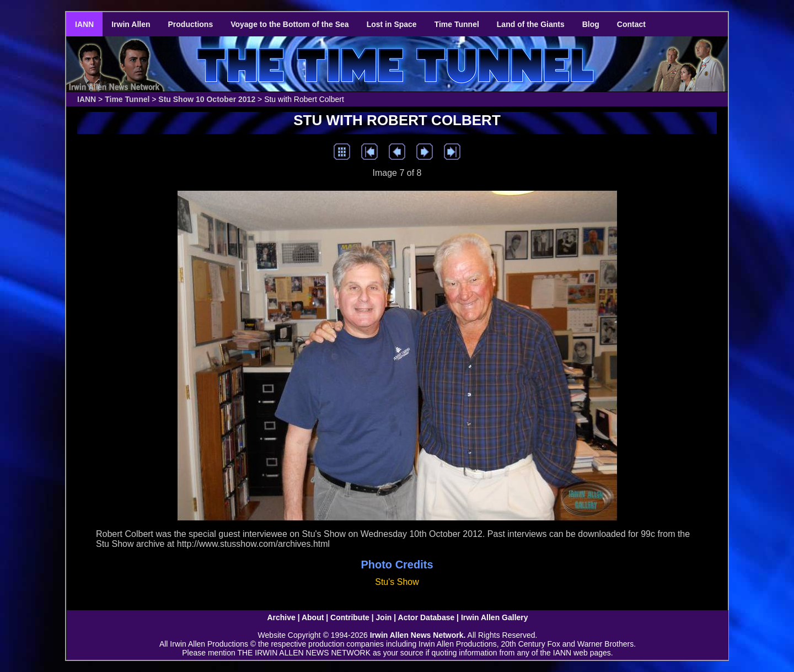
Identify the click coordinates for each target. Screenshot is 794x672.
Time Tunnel (457, 24)
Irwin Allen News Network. (418, 635)
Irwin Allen (131, 24)
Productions (191, 24)
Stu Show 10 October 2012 (207, 99)
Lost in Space (392, 24)
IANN (84, 24)
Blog (591, 24)
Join (384, 617)
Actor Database (426, 617)
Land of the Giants (531, 24)
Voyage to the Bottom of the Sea (289, 24)
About (313, 617)
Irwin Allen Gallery (495, 617)
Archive (281, 617)
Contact (631, 24)
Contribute (350, 617)
